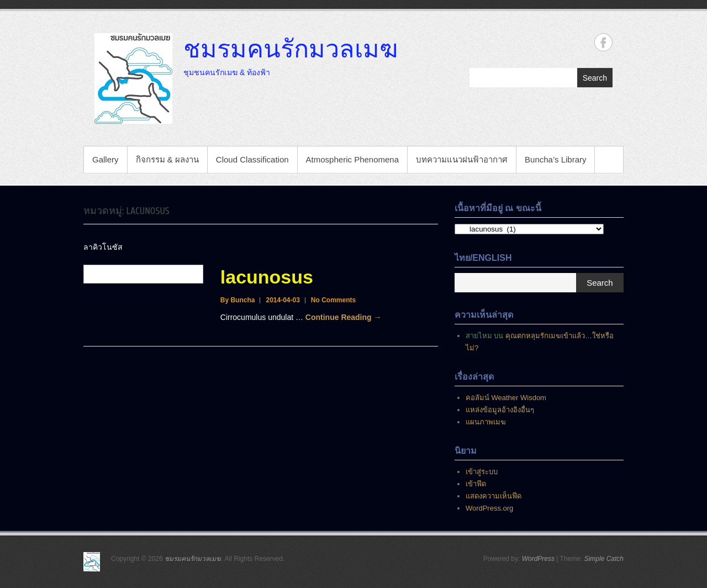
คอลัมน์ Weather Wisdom (506, 398)
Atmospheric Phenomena (352, 159)
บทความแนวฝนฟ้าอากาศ (462, 159)
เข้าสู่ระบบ (482, 472)
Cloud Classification (252, 159)
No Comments (333, 300)
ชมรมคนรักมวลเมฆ (291, 48)
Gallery (105, 159)
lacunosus (267, 277)
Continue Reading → (344, 317)
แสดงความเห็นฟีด (494, 496)
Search (595, 78)
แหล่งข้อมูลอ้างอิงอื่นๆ (500, 410)
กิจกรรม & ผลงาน (167, 159)
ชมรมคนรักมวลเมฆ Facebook (603, 42)
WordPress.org (489, 508)
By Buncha (238, 300)
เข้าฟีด (476, 484)
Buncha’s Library (555, 159)
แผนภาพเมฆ (486, 422)
